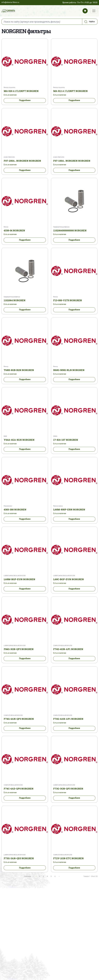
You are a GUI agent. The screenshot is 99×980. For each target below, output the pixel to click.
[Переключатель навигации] (94, 11)
